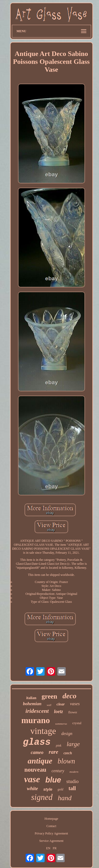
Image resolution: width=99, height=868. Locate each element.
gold (60, 789)
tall (72, 788)
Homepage (51, 819)
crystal (77, 723)
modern (74, 772)
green (49, 696)
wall (49, 705)
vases (75, 704)
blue (53, 780)
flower (73, 712)
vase (32, 779)
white (32, 788)
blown (66, 761)
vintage (43, 731)
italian (31, 698)
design (67, 734)
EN (48, 848)
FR (55, 848)
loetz (59, 712)
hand (65, 798)
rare (53, 752)
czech (68, 753)
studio (72, 781)
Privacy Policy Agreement (51, 833)
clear (61, 704)
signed (42, 797)
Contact (51, 826)
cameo (37, 752)
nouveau (35, 770)
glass (37, 742)
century (58, 771)
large (73, 744)
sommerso (61, 724)
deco (70, 696)
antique (40, 761)
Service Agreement (51, 841)
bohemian (32, 704)
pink (59, 746)
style (48, 789)
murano (36, 720)
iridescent (37, 711)
